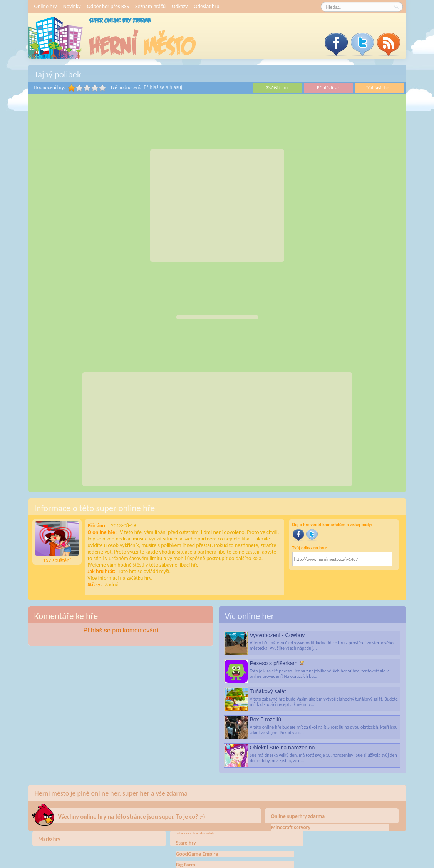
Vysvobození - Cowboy (277, 635)
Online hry (46, 6)
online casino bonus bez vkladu (195, 833)
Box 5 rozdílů (266, 719)
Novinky (72, 6)
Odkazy (180, 6)
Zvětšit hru (277, 88)
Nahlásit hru (379, 88)
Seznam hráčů (150, 6)
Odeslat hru (206, 6)
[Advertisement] (217, 206)
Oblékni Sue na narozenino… (285, 748)
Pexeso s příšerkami (274, 663)
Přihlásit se (328, 88)
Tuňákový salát (268, 691)
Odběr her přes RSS (108, 6)
